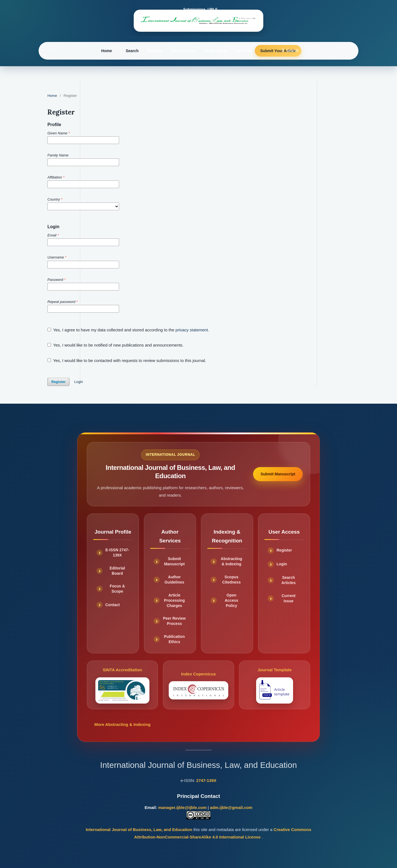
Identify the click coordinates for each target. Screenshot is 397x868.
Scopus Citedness (231, 580)
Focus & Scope (117, 589)
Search (132, 51)
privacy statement (192, 330)
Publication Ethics (174, 639)
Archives (244, 51)
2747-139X (206, 780)
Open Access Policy (231, 600)
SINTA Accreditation (122, 685)
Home (107, 51)
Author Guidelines (175, 580)
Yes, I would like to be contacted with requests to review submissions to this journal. (127, 360)
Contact (112, 605)
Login (79, 382)
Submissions (183, 51)
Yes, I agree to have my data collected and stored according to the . (128, 330)
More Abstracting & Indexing (122, 724)
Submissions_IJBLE (201, 9)
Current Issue (289, 598)
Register (155, 51)
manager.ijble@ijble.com (183, 807)
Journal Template (275, 685)
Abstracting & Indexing (232, 561)
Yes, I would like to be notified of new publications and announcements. (116, 345)
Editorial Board (117, 571)
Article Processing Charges (174, 600)
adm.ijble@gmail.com (231, 807)
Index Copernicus (198, 685)
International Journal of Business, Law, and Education (140, 830)
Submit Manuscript (278, 474)
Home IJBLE (215, 51)
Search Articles (289, 580)
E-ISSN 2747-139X (117, 553)
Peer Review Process (174, 621)
